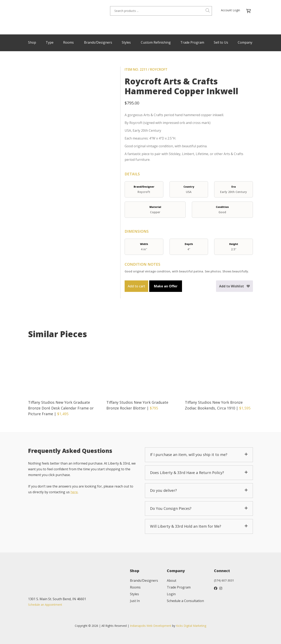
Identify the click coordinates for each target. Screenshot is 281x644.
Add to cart (136, 286)
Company (245, 42)
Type (50, 42)
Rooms (68, 42)
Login (171, 594)
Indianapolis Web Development (151, 626)
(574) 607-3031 (224, 580)
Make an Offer (166, 286)
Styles (126, 42)
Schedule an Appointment (45, 605)
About (172, 581)
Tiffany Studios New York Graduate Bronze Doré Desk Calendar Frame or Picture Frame (61, 408)
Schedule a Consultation (185, 601)
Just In (135, 601)
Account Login (230, 10)
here (74, 492)
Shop (32, 42)
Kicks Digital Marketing (191, 626)
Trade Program (192, 42)
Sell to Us (221, 42)
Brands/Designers (98, 42)
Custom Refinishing (156, 42)
